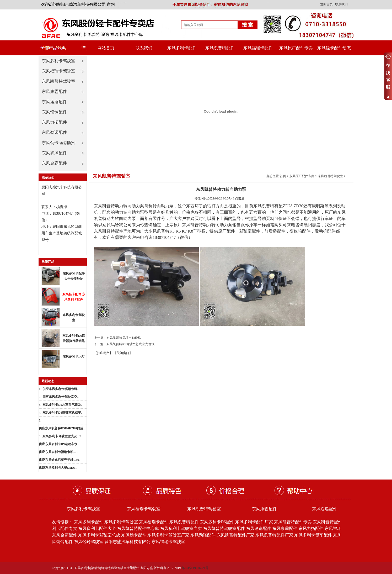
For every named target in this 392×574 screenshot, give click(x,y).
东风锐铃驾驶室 (89, 542)
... (61, 389)
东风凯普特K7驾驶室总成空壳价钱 (130, 344)
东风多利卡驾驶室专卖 (181, 528)
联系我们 (341, 4)
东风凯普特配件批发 (332, 522)
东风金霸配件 (54, 163)
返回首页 (327, 4)
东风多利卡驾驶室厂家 (168, 535)
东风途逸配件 (54, 102)
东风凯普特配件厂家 (235, 535)
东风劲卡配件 (134, 535)
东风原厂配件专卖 (296, 48)
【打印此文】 (103, 353)
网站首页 (106, 48)
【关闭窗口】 (123, 353)
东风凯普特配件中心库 (138, 528)
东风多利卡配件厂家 (254, 522)
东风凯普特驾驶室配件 (224, 528)
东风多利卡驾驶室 (58, 61)
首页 (283, 176)
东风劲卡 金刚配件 (59, 143)
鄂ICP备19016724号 (195, 568)
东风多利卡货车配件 (313, 535)
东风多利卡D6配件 (217, 522)
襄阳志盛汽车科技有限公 (127, 542)
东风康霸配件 (54, 91)
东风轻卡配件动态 (334, 48)
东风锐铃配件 (54, 112)
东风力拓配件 (54, 122)
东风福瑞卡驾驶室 (58, 71)
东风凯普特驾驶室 (58, 81)
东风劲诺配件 (54, 132)
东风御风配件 (54, 153)
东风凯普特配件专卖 (293, 522)
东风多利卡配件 (182, 48)
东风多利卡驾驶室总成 (99, 535)
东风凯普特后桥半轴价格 (124, 338)
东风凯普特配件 (220, 48)
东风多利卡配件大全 (97, 528)
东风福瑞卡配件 (258, 48)
